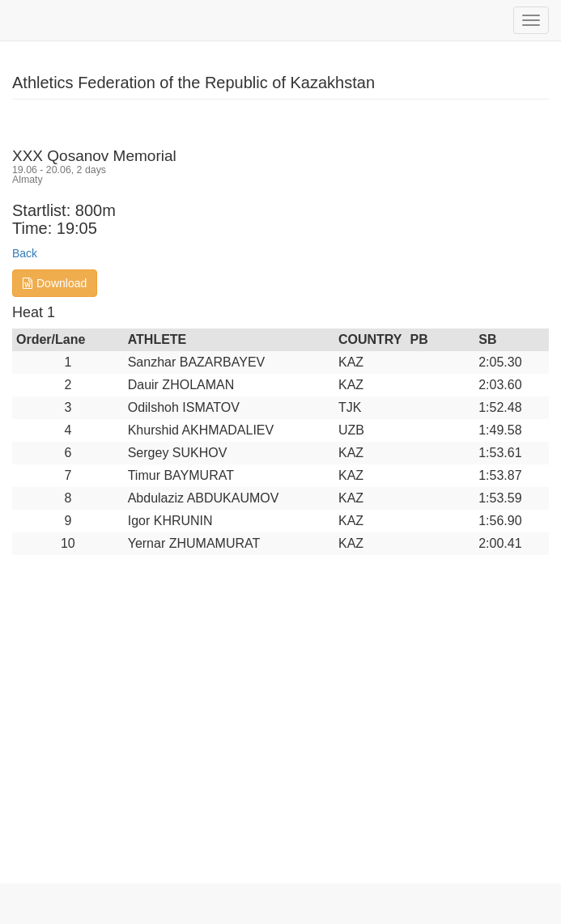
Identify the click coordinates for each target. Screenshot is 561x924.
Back (25, 253)
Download (55, 283)
